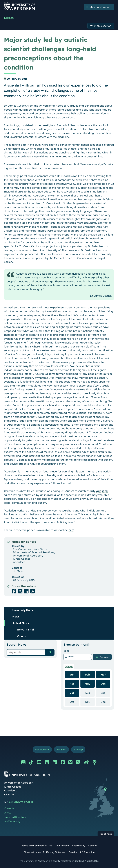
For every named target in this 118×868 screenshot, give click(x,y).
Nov (90, 702)
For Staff (61, 750)
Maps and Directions (15, 817)
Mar (103, 675)
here (71, 530)
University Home (23, 610)
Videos (21, 636)
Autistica (102, 491)
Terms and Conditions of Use (37, 846)
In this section (103, 26)
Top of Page (106, 834)
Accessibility (79, 846)
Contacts (9, 808)
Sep (105, 693)
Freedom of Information (82, 852)
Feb (88, 675)
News (9, 18)
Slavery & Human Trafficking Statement (45, 852)
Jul (72, 693)
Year (66, 651)
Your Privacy (62, 846)
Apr (72, 684)
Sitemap (78, 750)
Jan (72, 675)
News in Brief (25, 629)
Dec (105, 702)
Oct (74, 702)
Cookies (93, 846)
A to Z (8, 813)
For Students (42, 750)
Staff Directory (12, 822)
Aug (90, 693)
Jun (103, 684)
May (87, 684)
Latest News (21, 623)
